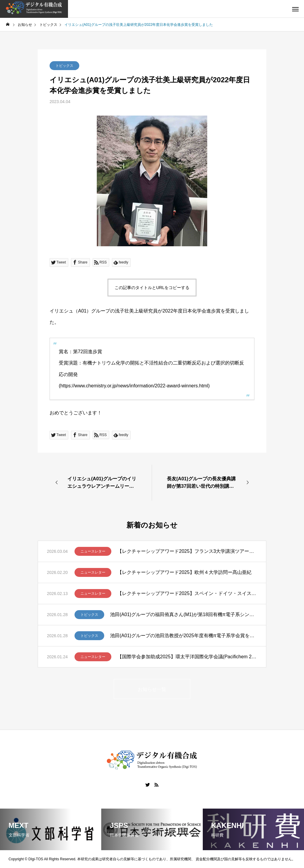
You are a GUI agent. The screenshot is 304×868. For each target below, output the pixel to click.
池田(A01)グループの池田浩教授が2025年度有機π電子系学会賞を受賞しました (184, 636)
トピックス (64, 66)
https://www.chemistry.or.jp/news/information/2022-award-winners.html (134, 386)
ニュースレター (93, 551)
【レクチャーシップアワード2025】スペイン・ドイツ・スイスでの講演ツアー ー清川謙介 (187, 593)
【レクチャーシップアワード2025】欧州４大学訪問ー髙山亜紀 (184, 572)
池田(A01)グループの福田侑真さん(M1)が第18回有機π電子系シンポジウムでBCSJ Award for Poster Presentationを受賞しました (184, 614)
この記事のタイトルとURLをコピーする (152, 288)
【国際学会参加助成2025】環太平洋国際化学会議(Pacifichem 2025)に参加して (187, 657)
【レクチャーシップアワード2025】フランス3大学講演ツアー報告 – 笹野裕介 (187, 551)
